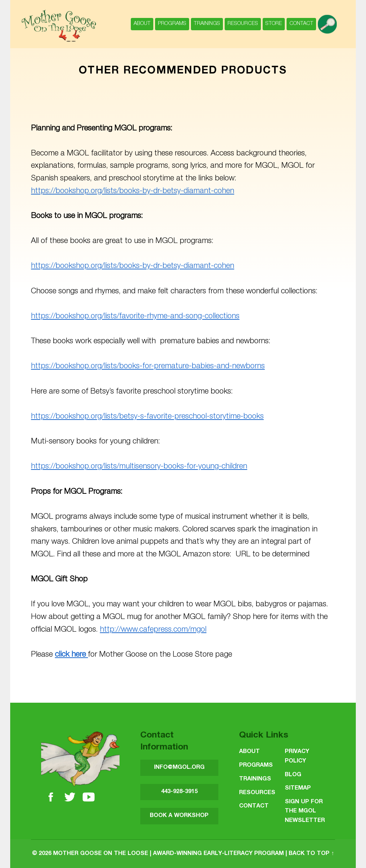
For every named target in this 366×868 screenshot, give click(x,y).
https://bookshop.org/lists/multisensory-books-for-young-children (139, 467)
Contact (301, 24)
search (329, 21)
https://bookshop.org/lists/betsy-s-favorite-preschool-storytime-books (147, 417)
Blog (293, 775)
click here (70, 655)
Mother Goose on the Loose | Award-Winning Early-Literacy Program (168, 854)
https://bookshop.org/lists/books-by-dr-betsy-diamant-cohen (133, 191)
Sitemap (298, 788)
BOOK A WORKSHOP (179, 816)
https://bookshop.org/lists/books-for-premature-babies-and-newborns (148, 366)
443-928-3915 (179, 792)
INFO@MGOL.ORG (179, 768)
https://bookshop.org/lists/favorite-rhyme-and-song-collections (135, 317)
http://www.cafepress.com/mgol (153, 630)
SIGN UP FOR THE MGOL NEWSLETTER (305, 811)
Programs (172, 24)
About (142, 24)
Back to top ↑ (311, 854)
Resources (243, 24)
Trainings (207, 24)
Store (274, 24)
